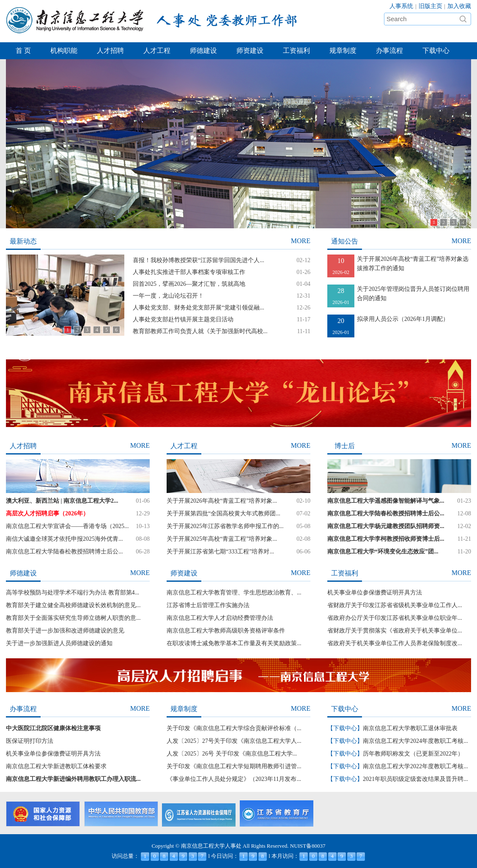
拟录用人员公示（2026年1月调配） (403, 319)
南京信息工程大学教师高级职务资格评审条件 (226, 631)
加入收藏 (459, 6)
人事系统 (401, 6)
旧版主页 (430, 6)
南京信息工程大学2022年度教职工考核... (415, 766)
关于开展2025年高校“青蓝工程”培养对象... (222, 539)
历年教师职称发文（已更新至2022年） (413, 754)
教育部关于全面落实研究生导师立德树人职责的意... (73, 618)
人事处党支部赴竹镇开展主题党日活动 (183, 319)
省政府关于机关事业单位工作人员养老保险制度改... (395, 643)
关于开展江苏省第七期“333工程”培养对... (220, 552)
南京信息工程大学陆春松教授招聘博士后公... (64, 552)
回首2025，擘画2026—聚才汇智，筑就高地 (189, 284)
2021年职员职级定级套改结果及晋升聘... (415, 779)
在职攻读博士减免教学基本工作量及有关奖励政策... (234, 643)
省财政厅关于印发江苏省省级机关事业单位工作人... (395, 605)
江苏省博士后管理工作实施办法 (208, 605)
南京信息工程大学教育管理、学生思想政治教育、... (234, 593)
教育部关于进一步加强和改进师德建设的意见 (65, 631)
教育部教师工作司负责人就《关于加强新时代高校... (200, 331)
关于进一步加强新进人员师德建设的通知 (59, 643)
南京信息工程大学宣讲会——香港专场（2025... (67, 526)
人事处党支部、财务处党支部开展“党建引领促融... (199, 308)
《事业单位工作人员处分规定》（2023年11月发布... (234, 779)
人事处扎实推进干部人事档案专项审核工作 (189, 272)
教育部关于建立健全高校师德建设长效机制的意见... (73, 605)
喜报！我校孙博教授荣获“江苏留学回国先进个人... (199, 260)
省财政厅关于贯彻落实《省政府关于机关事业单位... (395, 631)
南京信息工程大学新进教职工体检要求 (56, 766)
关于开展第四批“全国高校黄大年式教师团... (223, 513)
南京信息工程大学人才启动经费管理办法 (220, 618)
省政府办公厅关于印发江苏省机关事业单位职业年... (395, 618)
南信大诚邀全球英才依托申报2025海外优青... (64, 539)
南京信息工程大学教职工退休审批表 (410, 728)
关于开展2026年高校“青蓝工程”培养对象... (222, 501)
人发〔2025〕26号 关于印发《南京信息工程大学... (232, 754)
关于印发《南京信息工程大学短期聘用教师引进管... (234, 766)
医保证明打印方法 (30, 741)
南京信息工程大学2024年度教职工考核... (415, 741)
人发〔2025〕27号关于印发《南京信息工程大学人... (234, 741)
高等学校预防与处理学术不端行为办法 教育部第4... (73, 593)
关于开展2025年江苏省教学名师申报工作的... (225, 526)
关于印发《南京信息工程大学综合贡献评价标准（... (234, 728)
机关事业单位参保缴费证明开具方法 (375, 593)
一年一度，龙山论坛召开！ (168, 296)
